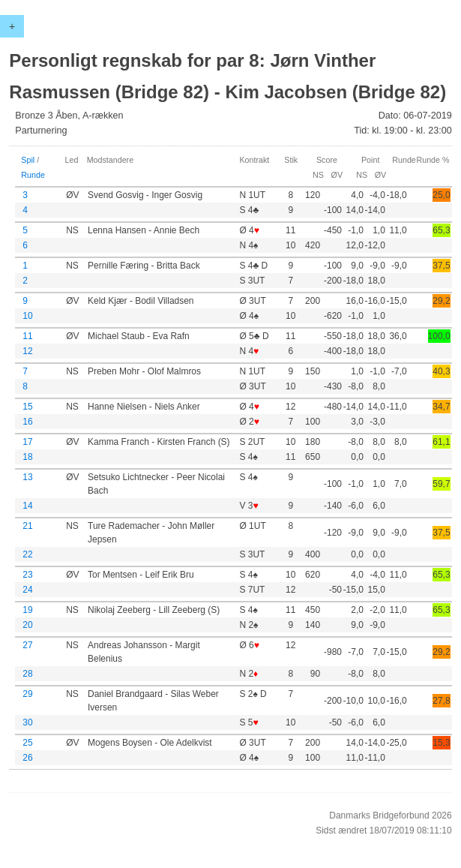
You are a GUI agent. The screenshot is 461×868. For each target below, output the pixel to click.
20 (27, 625)
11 (27, 336)
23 (27, 575)
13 (27, 477)
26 (27, 758)
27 (27, 645)
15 (27, 407)
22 (27, 554)
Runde (33, 175)
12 (27, 351)
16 (27, 422)
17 (27, 442)
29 (27, 694)
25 (27, 743)
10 (27, 316)
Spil (28, 160)
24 (27, 590)
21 (27, 526)
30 (27, 722)
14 (27, 506)
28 (27, 674)
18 (27, 457)
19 (27, 610)
